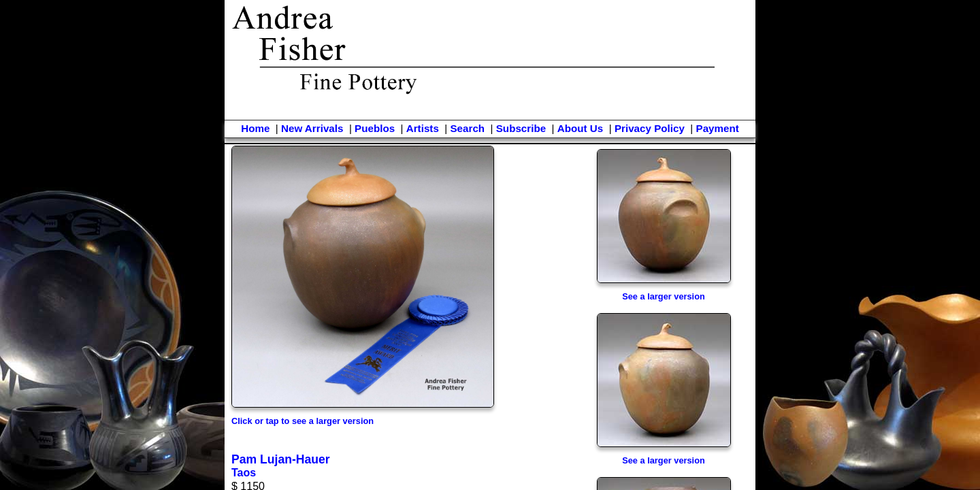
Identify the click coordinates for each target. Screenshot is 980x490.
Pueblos (375, 128)
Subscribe (521, 128)
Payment (718, 128)
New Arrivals (312, 128)
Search (467, 128)
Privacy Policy (650, 128)
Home (255, 128)
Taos (244, 473)
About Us (581, 128)
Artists (423, 128)
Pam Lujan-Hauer (281, 459)
